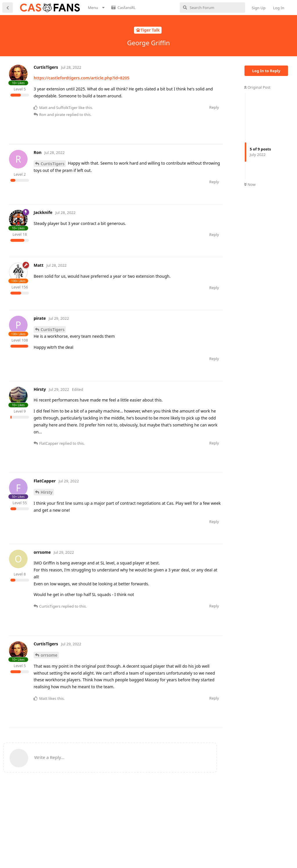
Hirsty (47, 520)
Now (250, 184)
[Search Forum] (212, 8)
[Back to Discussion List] (8, 8)
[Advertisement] (115, 157)
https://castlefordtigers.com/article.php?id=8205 (82, 78)
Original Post (257, 87)
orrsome (49, 683)
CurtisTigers (52, 191)
